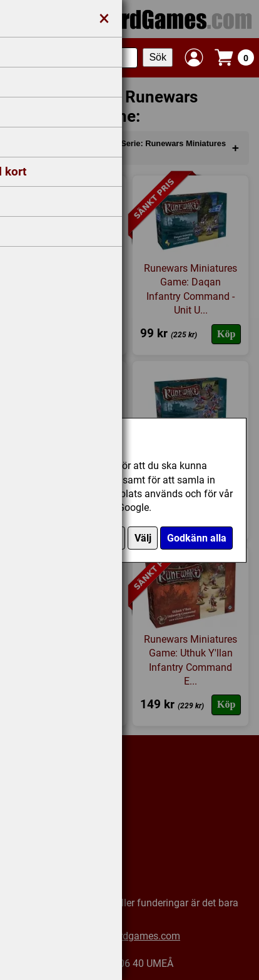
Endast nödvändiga (75, 538)
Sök (158, 57)
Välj (143, 538)
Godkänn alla (197, 538)
